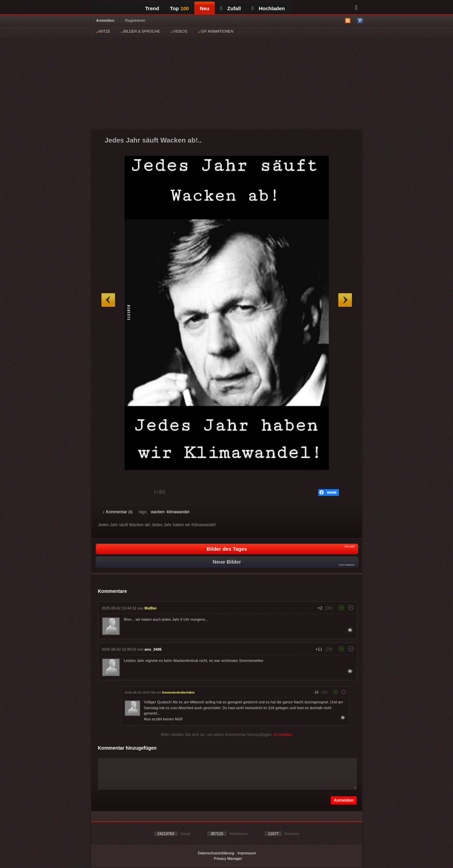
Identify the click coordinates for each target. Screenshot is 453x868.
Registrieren (135, 20)
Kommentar (118, 512)
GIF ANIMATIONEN (216, 31)
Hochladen (268, 8)
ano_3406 (153, 649)
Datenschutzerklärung (216, 853)
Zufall (230, 8)
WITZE (103, 31)
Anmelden (105, 20)
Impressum (247, 853)
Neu (205, 8)
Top (179, 8)
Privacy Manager (228, 858)
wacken (158, 512)
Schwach (136, 493)
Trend (152, 8)
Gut (111, 493)
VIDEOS (179, 31)
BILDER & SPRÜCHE (141, 31)
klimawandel (178, 512)
